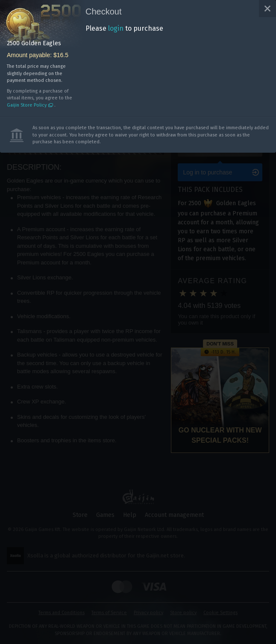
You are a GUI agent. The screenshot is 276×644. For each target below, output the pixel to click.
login (116, 28)
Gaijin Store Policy (27, 105)
